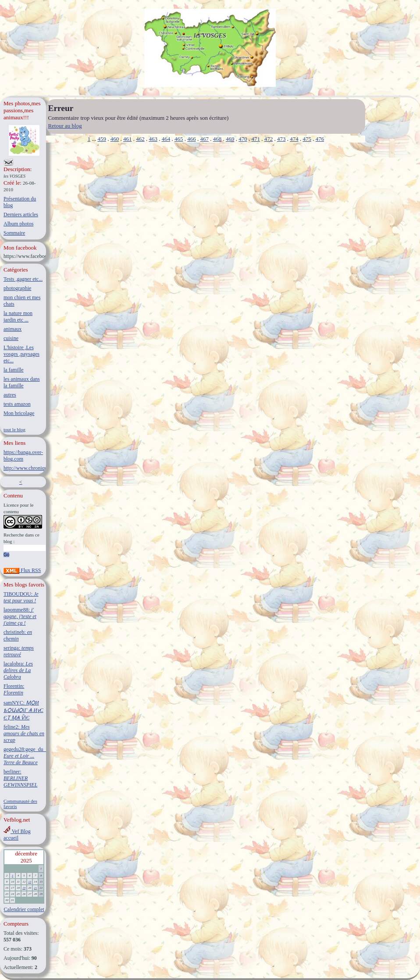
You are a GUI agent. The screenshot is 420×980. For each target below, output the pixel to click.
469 (230, 139)
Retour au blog (65, 126)
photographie (17, 288)
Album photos (18, 224)
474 (294, 139)
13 (30, 882)
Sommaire (14, 233)
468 (217, 139)
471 (256, 139)
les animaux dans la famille (22, 382)
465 (179, 139)
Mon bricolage (19, 413)
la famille (14, 370)
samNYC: (23, 710)
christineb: (18, 635)
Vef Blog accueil (17, 835)
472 (269, 139)
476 (320, 139)
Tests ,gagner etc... (23, 279)
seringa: (19, 651)
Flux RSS (22, 570)
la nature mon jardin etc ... (18, 317)
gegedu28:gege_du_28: (28, 756)
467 (204, 139)
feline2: (24, 733)
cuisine (11, 338)
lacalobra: (18, 670)
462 (140, 139)
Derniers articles (21, 215)
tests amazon (17, 404)
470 (243, 139)
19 (24, 888)
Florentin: (14, 689)
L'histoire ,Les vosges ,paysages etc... (21, 354)
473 (281, 139)
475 (307, 139)
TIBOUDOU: (21, 597)
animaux (12, 329)
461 (128, 139)
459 (102, 139)
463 (153, 139)
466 (192, 139)
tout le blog (14, 429)
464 (166, 139)
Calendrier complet (24, 909)
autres (10, 395)
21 (35, 888)
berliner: (20, 778)
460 (115, 139)
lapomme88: (20, 616)
